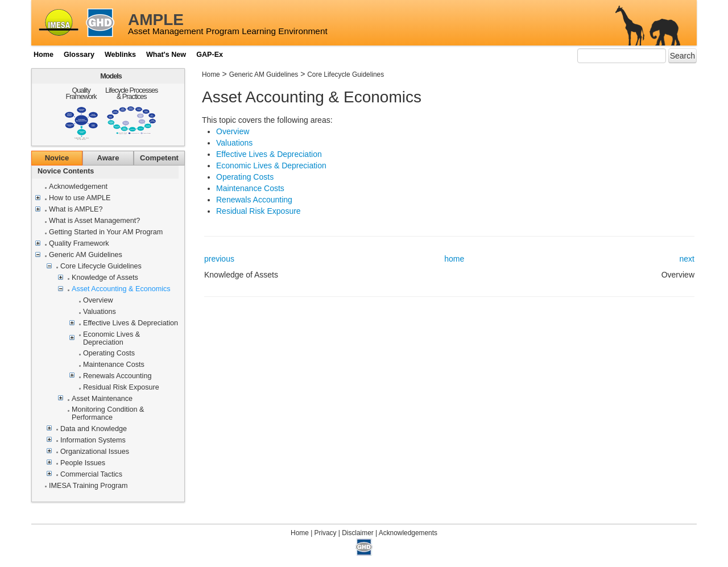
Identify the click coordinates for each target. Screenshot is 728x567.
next (687, 259)
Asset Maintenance (102, 399)
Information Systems (93, 440)
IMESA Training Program (88, 486)
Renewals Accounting (117, 376)
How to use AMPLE (80, 198)
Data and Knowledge (94, 429)
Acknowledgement (78, 187)
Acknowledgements (408, 533)
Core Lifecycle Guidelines (101, 266)
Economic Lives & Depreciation (111, 339)
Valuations (100, 312)
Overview (98, 301)
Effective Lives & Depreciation (131, 323)
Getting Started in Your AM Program (106, 232)
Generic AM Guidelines (86, 255)
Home (44, 55)
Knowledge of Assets (105, 278)
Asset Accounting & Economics (121, 289)
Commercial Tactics (91, 475)
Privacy (326, 533)
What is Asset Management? (94, 221)
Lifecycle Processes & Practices (131, 94)
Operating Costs (109, 353)
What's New (166, 55)
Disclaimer (358, 533)
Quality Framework (81, 94)
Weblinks (120, 55)
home (454, 259)
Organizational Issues (95, 452)
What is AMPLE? (76, 210)
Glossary (79, 55)
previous (219, 259)
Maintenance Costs (114, 365)
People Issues (83, 463)
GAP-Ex (210, 55)
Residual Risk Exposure (121, 388)
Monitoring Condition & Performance (108, 414)
